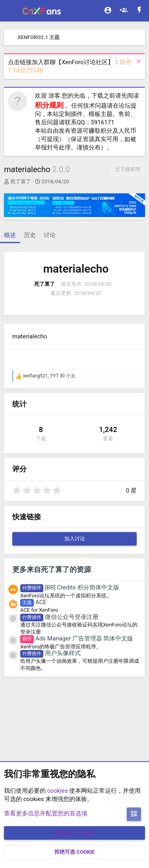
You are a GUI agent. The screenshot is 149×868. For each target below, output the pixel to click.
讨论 (50, 235)
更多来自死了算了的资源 (52, 569)
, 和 (49, 376)
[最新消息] (139, 11)
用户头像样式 (50, 653)
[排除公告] (138, 62)
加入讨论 (75, 539)
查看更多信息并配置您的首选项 (46, 813)
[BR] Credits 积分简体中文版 (70, 587)
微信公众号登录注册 (59, 617)
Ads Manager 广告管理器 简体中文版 (77, 638)
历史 (30, 235)
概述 (10, 235)
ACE (33, 602)
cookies (58, 791)
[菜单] (11, 11)
